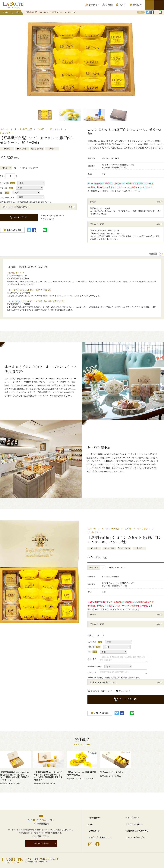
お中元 (41, 129)
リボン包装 (4, 183)
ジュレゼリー (7, 133)
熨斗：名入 (92, 659)
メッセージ (92, 672)
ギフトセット (56, 129)
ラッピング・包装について (100, 837)
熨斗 (2, 193)
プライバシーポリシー (135, 824)
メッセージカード (7, 197)
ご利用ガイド (94, 831)
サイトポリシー (132, 818)
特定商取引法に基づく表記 (137, 831)
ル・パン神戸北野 (23, 129)
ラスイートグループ (134, 837)
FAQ (91, 824)
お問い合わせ (94, 818)
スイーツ (4, 129)
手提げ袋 (4, 188)
